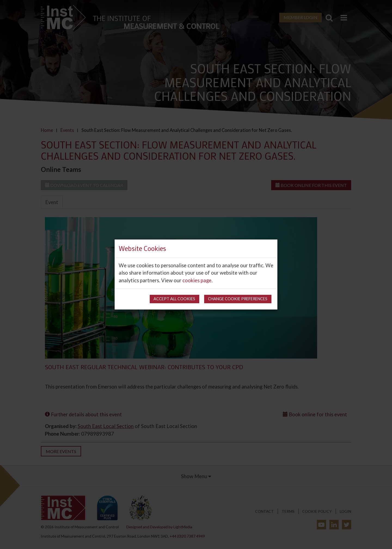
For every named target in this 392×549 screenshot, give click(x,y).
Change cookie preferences (238, 299)
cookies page (197, 280)
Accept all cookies (174, 299)
